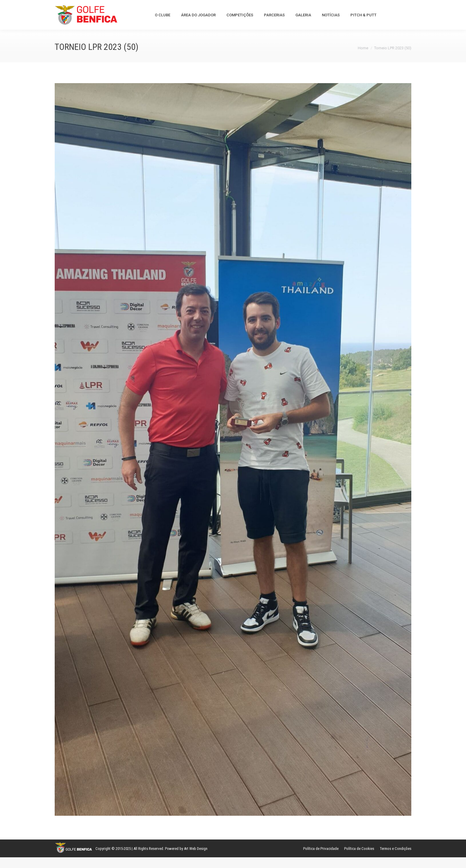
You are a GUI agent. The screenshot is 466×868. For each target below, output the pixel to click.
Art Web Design (196, 859)
